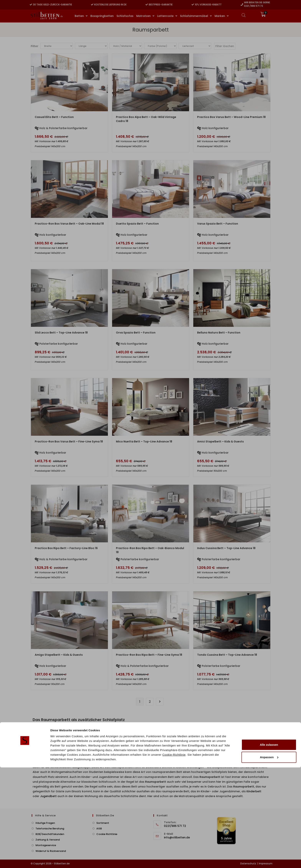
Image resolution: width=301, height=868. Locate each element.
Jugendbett (48, 796)
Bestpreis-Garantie (161, 5)
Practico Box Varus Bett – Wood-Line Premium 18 (231, 117)
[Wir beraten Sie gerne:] (242, 5)
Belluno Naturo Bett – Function (219, 333)
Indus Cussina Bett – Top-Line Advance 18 (226, 548)
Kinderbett (254, 791)
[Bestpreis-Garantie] (147, 5)
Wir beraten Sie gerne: (257, 2)
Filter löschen (225, 46)
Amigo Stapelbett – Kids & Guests (59, 655)
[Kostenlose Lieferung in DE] (92, 5)
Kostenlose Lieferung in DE (110, 5)
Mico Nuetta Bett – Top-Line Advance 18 (144, 441)
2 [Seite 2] (150, 702)
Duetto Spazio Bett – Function (137, 224)
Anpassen (269, 858)
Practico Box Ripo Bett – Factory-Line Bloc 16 (66, 548)
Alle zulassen (269, 845)
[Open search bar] (244, 15)
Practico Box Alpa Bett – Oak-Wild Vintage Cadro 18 (146, 119)
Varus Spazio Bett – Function (218, 224)
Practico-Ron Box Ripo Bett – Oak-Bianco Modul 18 (150, 550)
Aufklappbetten (78, 753)
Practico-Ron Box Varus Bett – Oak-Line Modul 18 (69, 224)
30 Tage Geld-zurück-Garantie (53, 5)
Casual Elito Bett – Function (54, 117)
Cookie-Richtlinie (174, 855)
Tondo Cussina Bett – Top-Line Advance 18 (227, 655)
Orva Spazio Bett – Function (136, 333)
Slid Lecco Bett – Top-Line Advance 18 (61, 333)
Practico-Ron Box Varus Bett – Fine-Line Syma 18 (69, 441)
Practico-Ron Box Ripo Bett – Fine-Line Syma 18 (149, 655)
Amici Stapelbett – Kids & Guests (220, 441)
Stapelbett (233, 738)
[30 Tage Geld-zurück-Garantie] (31, 5)
